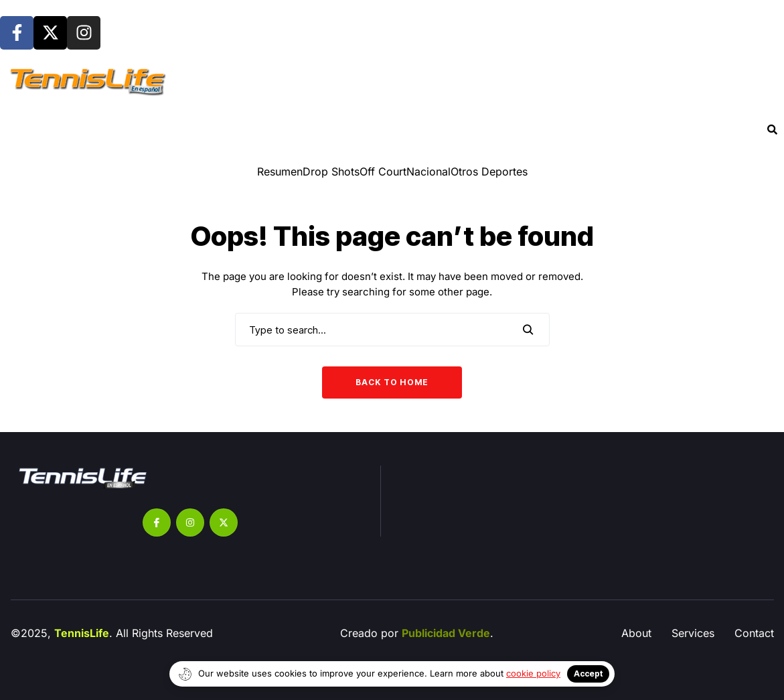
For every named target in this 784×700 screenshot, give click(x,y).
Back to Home (392, 382)
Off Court (383, 171)
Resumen (280, 171)
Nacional (428, 171)
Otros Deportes (489, 171)
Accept (588, 674)
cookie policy (533, 673)
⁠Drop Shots (331, 171)
